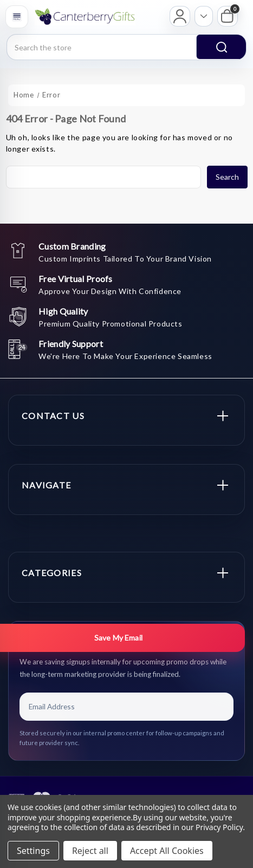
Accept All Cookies (167, 851)
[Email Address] (126, 707)
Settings (33, 851)
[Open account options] (204, 16)
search (222, 47)
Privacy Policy (219, 827)
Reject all (90, 851)
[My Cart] (228, 16)
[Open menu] (17, 17)
